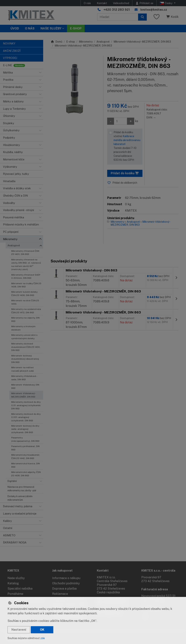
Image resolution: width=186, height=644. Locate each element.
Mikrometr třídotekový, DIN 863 (25, 386)
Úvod (15, 28)
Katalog (13, 583)
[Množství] (120, 121)
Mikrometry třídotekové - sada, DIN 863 (24, 378)
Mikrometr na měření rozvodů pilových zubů (23, 369)
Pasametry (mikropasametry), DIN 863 (25, 439)
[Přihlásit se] (144, 3)
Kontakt (102, 3)
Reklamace (60, 594)
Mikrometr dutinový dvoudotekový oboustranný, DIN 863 (25, 359)
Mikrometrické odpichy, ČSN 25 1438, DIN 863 (26, 474)
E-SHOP (76, 28)
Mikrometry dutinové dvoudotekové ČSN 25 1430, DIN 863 (26, 347)
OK (42, 630)
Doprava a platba (64, 589)
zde (43, 638)
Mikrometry (86, 42)
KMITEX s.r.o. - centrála (158, 571)
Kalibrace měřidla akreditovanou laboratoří (127, 140)
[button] (40, 73)
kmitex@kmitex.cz (154, 10)
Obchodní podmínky (66, 583)
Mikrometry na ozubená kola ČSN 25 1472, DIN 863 (26, 311)
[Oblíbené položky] (157, 17)
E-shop (71, 42)
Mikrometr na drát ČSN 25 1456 (25, 302)
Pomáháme (15, 594)
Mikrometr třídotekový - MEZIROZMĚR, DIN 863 (24, 395)
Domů (56, 42)
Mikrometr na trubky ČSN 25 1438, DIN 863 (26, 285)
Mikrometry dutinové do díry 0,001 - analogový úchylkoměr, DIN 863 (26, 417)
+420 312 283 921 (117, 10)
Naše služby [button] (51, 28)
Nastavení (19, 630)
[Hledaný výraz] (118, 17)
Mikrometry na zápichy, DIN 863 (25, 319)
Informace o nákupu (66, 578)
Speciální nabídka (20, 589)
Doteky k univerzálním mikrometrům (20, 498)
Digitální (12, 481)
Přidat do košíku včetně (127, 146)
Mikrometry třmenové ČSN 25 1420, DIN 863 (25, 253)
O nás (87, 3)
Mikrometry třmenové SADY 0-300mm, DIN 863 (26, 276)
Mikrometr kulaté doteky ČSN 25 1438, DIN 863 (24, 293)
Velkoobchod (121, 3)
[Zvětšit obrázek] (75, 88)
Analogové (14, 245)
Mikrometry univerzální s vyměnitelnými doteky (24, 337)
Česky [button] (166, 3)
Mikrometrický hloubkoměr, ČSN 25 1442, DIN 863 (26, 457)
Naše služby (16, 578)
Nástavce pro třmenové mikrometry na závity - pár (22, 489)
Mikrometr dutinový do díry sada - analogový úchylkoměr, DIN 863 (25, 429)
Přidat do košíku (125, 173)
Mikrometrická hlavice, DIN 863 (26, 465)
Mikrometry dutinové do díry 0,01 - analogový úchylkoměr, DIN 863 (26, 405)
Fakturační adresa (155, 589)
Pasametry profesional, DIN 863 (25, 448)
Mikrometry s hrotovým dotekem (23, 328)
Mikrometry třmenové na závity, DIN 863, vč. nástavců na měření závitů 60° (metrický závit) (26, 265)
